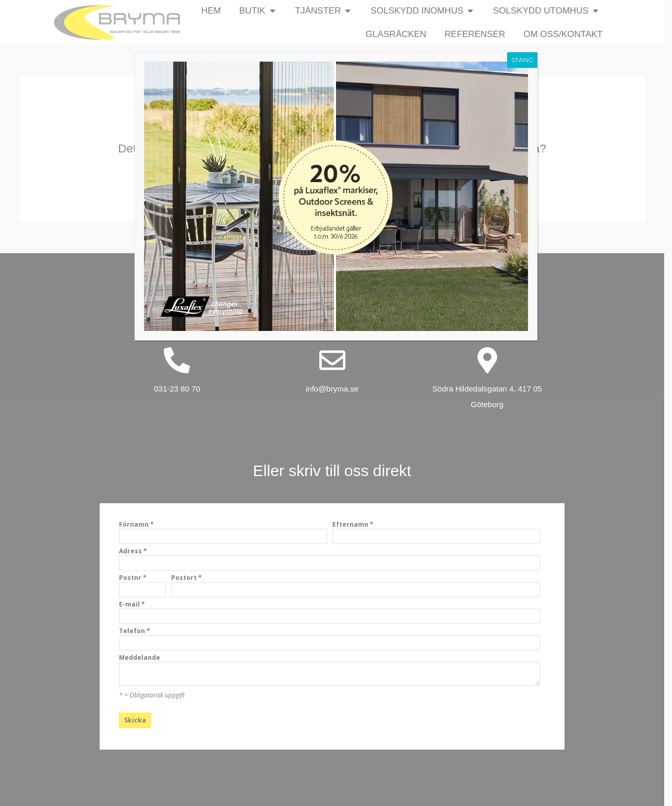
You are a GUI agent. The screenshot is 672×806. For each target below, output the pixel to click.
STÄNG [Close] (522, 60)
